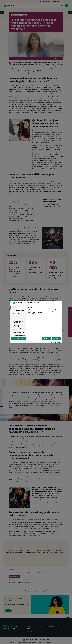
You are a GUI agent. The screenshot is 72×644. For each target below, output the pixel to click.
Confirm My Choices (18, 339)
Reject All (47, 339)
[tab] (18, 307)
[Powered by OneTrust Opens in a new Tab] (56, 342)
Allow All (56, 339)
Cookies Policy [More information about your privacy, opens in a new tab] (31, 313)
